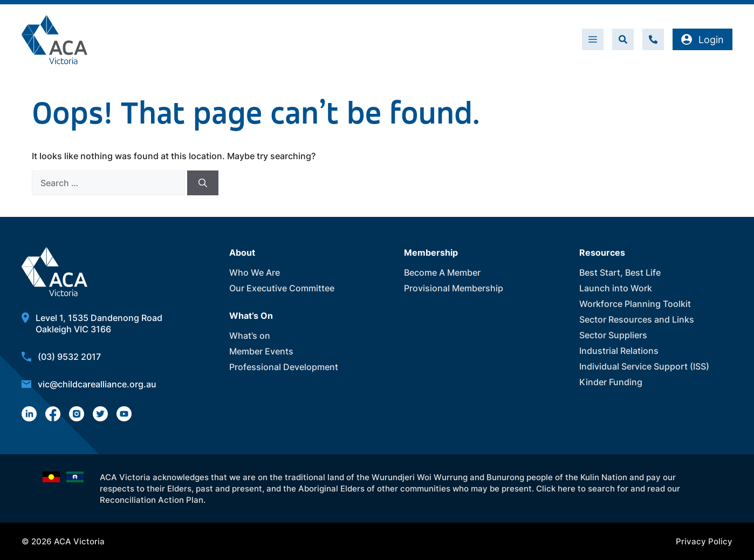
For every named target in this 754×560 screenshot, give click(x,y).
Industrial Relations (619, 351)
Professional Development (284, 367)
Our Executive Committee (282, 288)
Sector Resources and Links (637, 319)
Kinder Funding (611, 382)
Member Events (261, 351)
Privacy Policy (704, 541)
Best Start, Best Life (620, 272)
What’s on (250, 336)
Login (702, 40)
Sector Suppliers (613, 335)
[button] (623, 39)
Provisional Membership (454, 288)
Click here (556, 489)
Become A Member (442, 272)
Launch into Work (616, 288)
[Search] (203, 183)
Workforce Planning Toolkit (635, 304)
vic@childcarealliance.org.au (97, 384)
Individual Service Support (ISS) (644, 366)
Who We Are (255, 272)
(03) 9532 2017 (69, 357)
